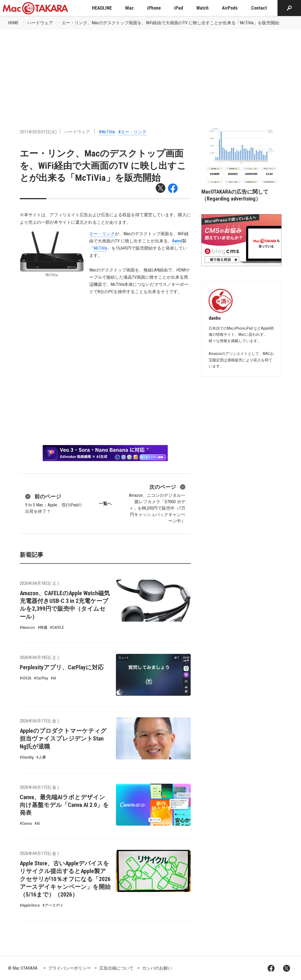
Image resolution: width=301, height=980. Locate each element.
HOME (13, 23)
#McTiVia (107, 132)
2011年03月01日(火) (38, 132)
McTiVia (100, 248)
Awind (177, 241)
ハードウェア (40, 23)
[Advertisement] (150, 70)
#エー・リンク (132, 132)
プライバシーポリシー (69, 968)
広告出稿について (116, 968)
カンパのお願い (157, 968)
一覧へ (105, 504)
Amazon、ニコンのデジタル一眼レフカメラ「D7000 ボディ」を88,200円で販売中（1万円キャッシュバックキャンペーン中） (157, 503)
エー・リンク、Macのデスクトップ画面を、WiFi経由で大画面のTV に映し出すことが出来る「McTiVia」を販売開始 (170, 23)
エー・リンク (102, 234)
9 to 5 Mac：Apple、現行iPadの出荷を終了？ (53, 503)
